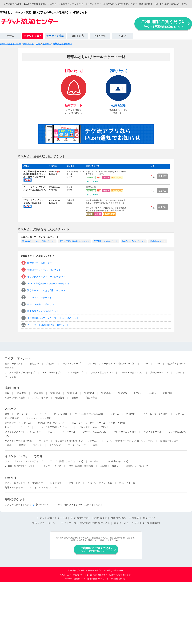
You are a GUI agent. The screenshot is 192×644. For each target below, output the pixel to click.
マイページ (100, 36)
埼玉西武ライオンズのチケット (43, 311)
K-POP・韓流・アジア (132, 373)
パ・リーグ (41, 414)
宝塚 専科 (106, 393)
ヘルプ (122, 36)
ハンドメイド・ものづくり (44, 487)
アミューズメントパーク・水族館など (24, 483)
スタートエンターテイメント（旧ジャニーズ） (112, 364)
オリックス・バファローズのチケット (46, 277)
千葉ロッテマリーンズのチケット (44, 270)
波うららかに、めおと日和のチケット (39, 241)
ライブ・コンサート (18, 358)
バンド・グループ (72, 364)
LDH (158, 364)
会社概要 (134, 518)
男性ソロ (35, 364)
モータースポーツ (77, 445)
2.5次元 (138, 393)
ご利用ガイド (100, 518)
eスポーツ (96, 461)
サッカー (9, 427)
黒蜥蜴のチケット (158, 241)
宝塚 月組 (38, 393)
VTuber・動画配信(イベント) (19, 466)
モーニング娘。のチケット (41, 304)
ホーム (10, 36)
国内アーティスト (14, 364)
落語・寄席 (91, 398)
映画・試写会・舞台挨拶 (81, 466)
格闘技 (22, 445)
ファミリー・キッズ (51, 466)
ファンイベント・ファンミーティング (24, 461)
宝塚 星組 (72, 393)
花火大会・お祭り (109, 466)
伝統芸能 (60, 398)
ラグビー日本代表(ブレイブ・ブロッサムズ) (77, 441)
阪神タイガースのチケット (41, 263)
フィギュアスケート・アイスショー (23, 432)
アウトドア (74, 483)
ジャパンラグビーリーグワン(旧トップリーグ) (130, 441)
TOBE (145, 364)
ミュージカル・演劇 (15, 398)
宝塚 (7, 393)
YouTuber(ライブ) (52, 373)
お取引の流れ (118, 518)
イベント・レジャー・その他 (24, 456)
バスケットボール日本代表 (18, 441)
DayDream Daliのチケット (134, 241)
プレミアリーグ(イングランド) (94, 427)
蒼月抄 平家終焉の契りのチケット (74, 241)
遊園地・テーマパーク (137, 466)
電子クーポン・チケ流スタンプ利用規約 (137, 523)
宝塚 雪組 (55, 393)
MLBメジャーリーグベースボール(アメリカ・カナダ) (98, 423)
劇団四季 (168, 393)
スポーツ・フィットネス (100, 483)
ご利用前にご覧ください (163, 24)
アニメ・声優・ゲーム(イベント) (67, 461)
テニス (51, 432)
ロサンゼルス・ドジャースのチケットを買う (80, 505)
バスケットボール (153, 432)
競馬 (95, 445)
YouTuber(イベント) (118, 461)
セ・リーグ (22, 414)
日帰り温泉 (56, 483)
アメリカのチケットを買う (18, 505)
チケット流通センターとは (52, 518)
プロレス (37, 445)
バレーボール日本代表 (125, 432)
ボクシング (55, 445)
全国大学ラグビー (169, 441)
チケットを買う (33, 36)
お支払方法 (149, 518)
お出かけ (11, 478)
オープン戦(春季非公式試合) (89, 414)
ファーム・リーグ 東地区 (123, 414)
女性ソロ (51, 364)
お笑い (152, 393)
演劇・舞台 (12, 388)
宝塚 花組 (21, 393)
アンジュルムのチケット (40, 297)
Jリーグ (25, 427)
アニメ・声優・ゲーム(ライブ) (20, 373)
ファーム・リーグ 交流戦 (39, 418)
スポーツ (11, 409)
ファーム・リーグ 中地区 (156, 414)
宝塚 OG (123, 393)
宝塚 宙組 (89, 393)
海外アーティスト (159, 373)
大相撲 (8, 445)
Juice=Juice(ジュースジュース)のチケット (48, 284)
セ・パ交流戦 (60, 414)
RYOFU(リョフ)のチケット (106, 241)
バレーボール (69, 432)
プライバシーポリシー (45, 523)
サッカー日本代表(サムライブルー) (54, 427)
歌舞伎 (75, 398)
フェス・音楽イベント (102, 373)
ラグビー (44, 441)
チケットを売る (55, 36)
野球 (7, 414)
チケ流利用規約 (80, 518)
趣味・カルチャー (14, 487)
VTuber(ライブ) (76, 373)
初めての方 (78, 36)
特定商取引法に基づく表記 (95, 523)
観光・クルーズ (127, 483)
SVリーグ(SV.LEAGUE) (95, 432)
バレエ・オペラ (40, 398)
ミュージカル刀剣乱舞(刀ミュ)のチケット (48, 325)
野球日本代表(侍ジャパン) (51, 423)
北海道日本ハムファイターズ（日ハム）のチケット (53, 318)
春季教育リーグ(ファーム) (18, 423)
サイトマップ (69, 523)
